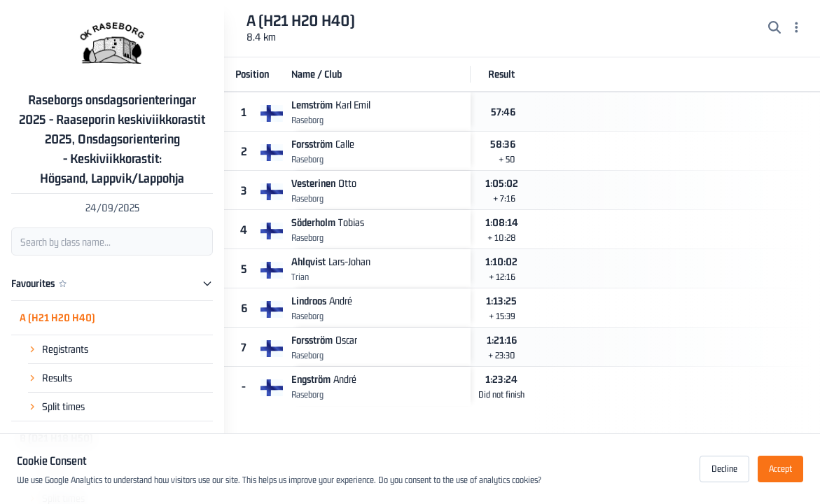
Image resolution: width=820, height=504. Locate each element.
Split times (63, 406)
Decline (724, 469)
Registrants (65, 349)
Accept (780, 469)
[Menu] (797, 29)
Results (57, 378)
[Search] (774, 29)
